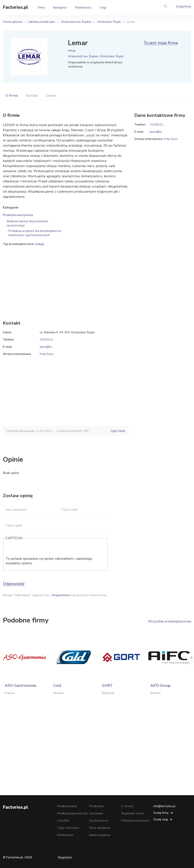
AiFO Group (160, 686)
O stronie (127, 806)
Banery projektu (100, 835)
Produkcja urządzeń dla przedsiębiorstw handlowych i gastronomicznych (35, 233)
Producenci (96, 806)
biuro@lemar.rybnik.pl (54, 347)
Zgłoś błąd (118, 431)
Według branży (67, 806)
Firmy (41, 8)
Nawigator (60, 8)
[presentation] (34, 549)
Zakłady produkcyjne (42, 22)
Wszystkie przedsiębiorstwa (169, 621)
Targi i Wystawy (68, 828)
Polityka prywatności (135, 821)
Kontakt (32, 96)
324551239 (48, 340)
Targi (103, 8)
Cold (57, 686)
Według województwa (72, 813)
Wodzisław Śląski (109, 22)
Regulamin (65, 857)
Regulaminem (61, 595)
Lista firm (63, 821)
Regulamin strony (133, 813)
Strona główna (13, 22)
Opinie (51, 96)
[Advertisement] (66, 277)
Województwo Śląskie (76, 22)
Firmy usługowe (100, 828)
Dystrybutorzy (99, 821)
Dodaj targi (161, 819)
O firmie (12, 96)
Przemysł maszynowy (18, 215)
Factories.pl (15, 7)
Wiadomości (83, 8)
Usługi (40, 244)
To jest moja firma (161, 43)
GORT (107, 686)
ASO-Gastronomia (20, 686)
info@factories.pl (164, 806)
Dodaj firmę (183, 6)
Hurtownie (96, 813)
